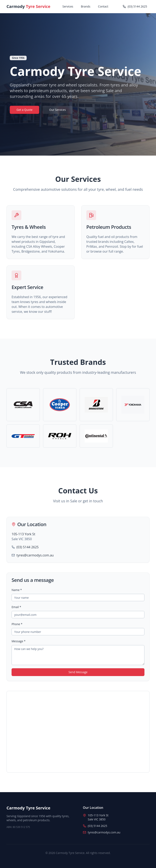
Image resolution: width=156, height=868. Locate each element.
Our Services (57, 110)
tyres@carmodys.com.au (35, 555)
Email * (16, 607)
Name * (17, 590)
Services (68, 6)
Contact (103, 6)
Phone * (17, 624)
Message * (18, 641)
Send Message (78, 672)
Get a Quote (24, 110)
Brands (86, 6)
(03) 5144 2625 (28, 547)
